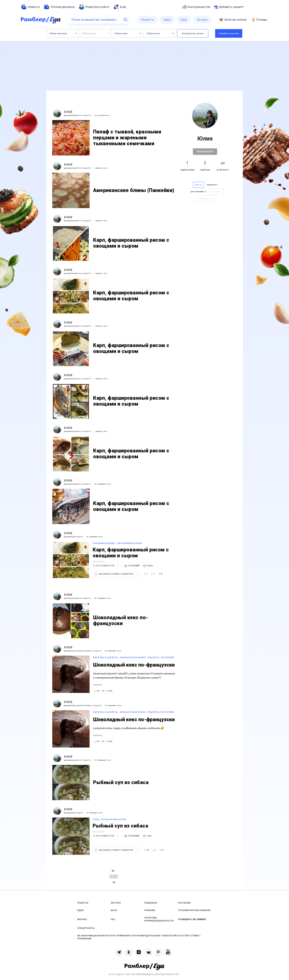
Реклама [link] (150, 910)
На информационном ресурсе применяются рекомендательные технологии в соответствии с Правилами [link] (139, 937)
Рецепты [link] (83, 903)
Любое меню (160, 33)
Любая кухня (128, 33)
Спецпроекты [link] (86, 928)
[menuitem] (30, 7)
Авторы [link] (116, 903)
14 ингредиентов (106, 566)
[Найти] (126, 20)
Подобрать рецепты (229, 33)
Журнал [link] (82, 919)
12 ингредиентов (106, 836)
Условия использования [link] (194, 910)
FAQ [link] (113, 919)
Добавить (229, 7)
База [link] (114, 910)
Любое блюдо (96, 33)
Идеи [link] (80, 910)
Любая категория (63, 33)
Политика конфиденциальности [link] (159, 919)
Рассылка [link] (184, 903)
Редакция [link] (151, 903)
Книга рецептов (196, 7)
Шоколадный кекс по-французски (134, 665)
